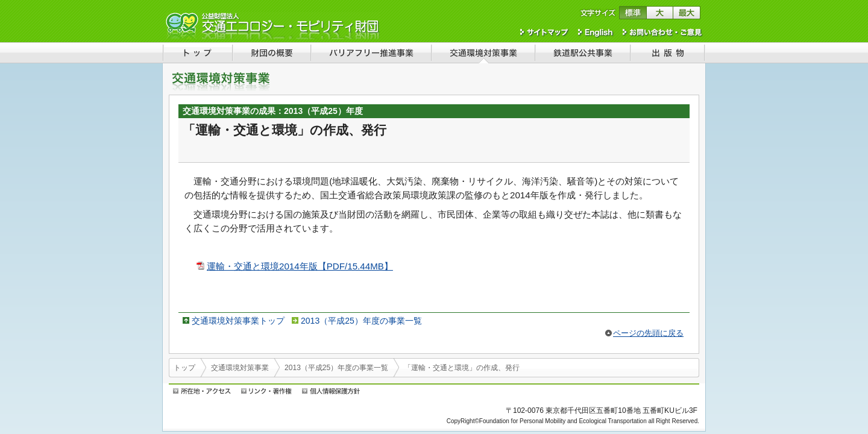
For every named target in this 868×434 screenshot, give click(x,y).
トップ (184, 368)
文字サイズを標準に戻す (633, 13)
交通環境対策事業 (240, 368)
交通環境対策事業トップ (238, 321)
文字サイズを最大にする (687, 13)
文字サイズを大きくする (660, 13)
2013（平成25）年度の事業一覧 (361, 321)
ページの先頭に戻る (648, 333)
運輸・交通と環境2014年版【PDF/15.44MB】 (300, 266)
